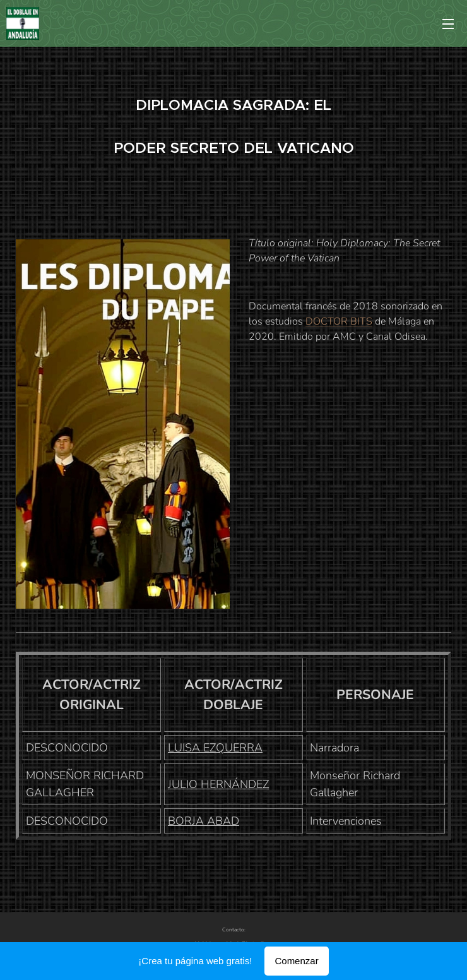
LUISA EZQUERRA (215, 748)
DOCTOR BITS (339, 321)
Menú (448, 24)
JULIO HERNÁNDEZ (218, 784)
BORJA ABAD (204, 821)
